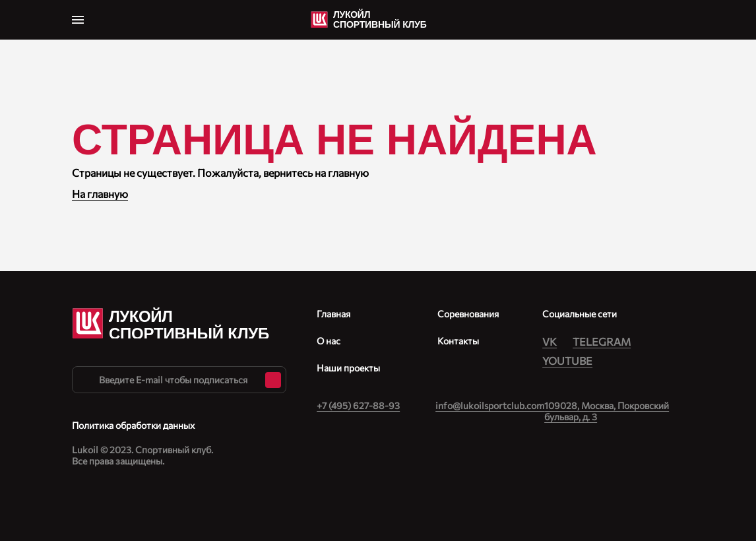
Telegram (602, 341)
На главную (100, 194)
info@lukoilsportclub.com (490, 405)
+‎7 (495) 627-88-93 (358, 405)
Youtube (567, 361)
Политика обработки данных (133, 425)
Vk (550, 341)
